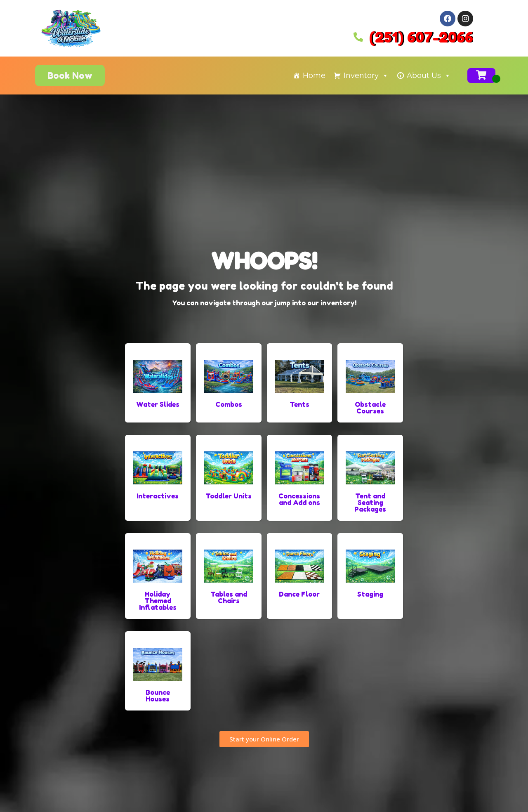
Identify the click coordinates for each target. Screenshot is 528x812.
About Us (429, 76)
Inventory (366, 76)
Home (314, 76)
